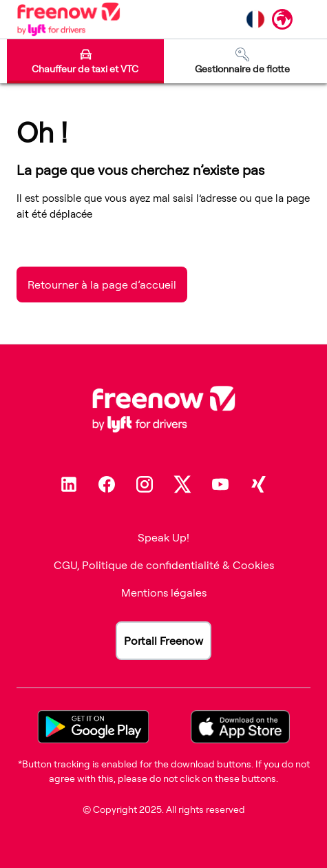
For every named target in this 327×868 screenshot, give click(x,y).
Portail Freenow (163, 641)
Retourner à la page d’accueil (102, 285)
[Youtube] (220, 484)
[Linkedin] (69, 484)
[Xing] (258, 484)
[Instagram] (145, 484)
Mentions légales (164, 592)
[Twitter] (182, 484)
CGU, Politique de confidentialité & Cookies (164, 565)
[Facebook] (107, 484)
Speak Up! (163, 537)
